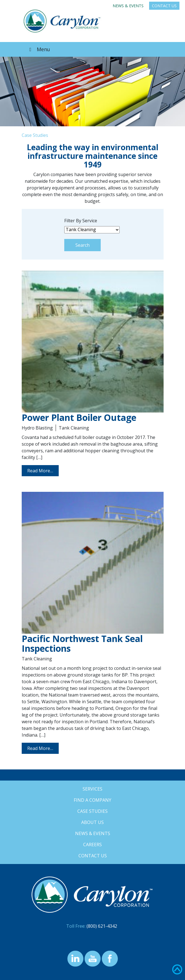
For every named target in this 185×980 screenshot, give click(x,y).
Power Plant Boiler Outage (79, 417)
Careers (92, 845)
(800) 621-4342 (102, 926)
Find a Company (92, 800)
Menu (39, 49)
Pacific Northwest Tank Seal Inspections (82, 643)
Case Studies (92, 811)
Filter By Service (81, 221)
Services (92, 789)
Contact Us (164, 6)
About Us (92, 822)
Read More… (40, 471)
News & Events (128, 6)
